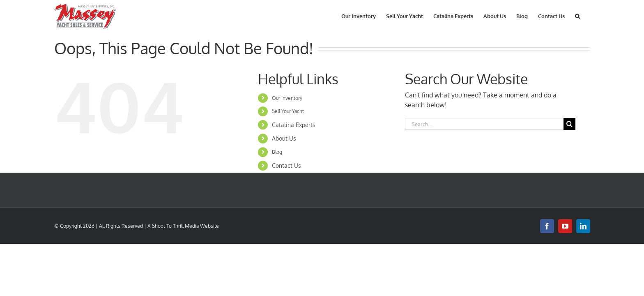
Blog (277, 152)
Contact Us (286, 165)
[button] (588, 15)
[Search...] (484, 124)
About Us (284, 138)
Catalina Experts (294, 125)
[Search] (569, 124)
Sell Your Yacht (288, 111)
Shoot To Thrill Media (175, 226)
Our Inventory (287, 98)
